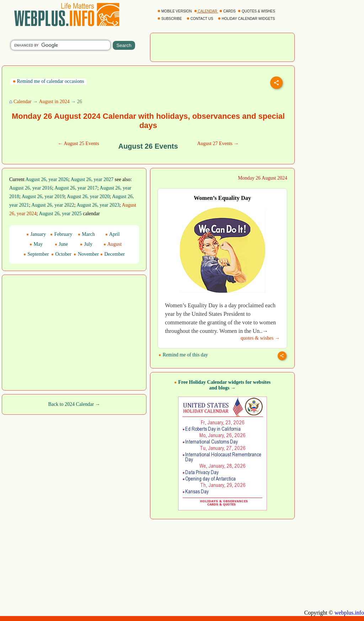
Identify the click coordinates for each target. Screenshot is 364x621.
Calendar (23, 102)
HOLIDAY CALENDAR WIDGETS (247, 19)
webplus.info (349, 613)
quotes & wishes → (260, 338)
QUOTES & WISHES (257, 11)
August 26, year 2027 (92, 179)
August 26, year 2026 (47, 179)
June (61, 244)
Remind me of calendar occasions (48, 81)
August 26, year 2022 (53, 205)
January (36, 234)
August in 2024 (54, 102)
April (112, 234)
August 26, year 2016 (31, 188)
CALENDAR (206, 11)
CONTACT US (200, 19)
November (86, 254)
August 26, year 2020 (88, 197)
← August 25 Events (78, 144)
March (86, 234)
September (36, 254)
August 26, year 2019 (43, 197)
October (61, 254)
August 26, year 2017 (76, 188)
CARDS (228, 11)
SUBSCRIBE (170, 19)
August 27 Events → (218, 144)
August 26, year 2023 (98, 205)
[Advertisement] (223, 47)
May (36, 244)
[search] (61, 45)
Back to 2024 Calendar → (74, 404)
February (61, 234)
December (113, 254)
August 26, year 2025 (60, 214)
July (86, 244)
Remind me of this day (183, 355)
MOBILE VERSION (175, 11)
